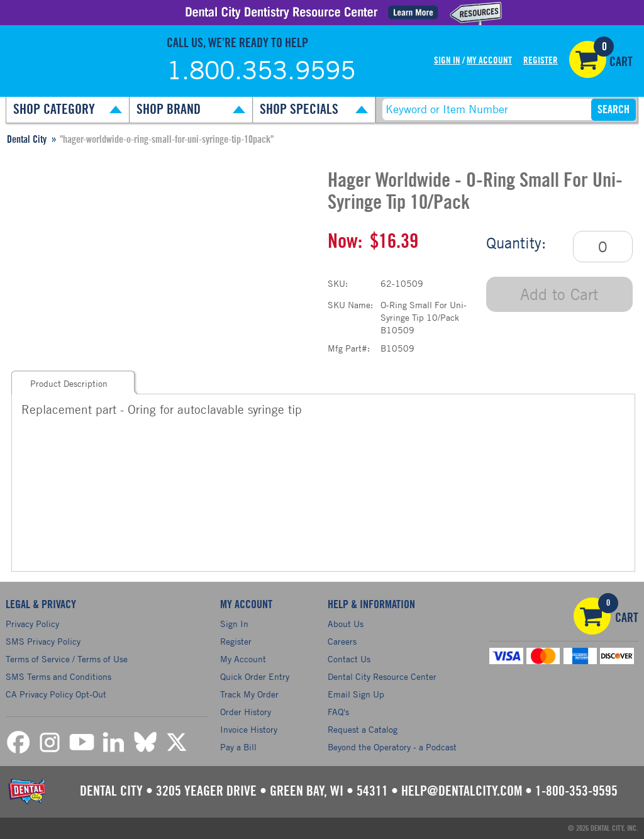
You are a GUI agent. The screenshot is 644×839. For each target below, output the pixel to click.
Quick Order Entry (255, 676)
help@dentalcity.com (462, 791)
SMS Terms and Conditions (58, 676)
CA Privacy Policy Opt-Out (56, 694)
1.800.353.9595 (261, 70)
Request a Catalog (363, 729)
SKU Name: (350, 305)
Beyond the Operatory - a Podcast (392, 747)
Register (541, 61)
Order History (246, 712)
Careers (342, 641)
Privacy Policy (32, 624)
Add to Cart (559, 294)
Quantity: (516, 243)
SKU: (338, 283)
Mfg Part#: (349, 348)
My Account (489, 61)
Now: (345, 242)
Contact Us (349, 659)
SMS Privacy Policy (43, 641)
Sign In (447, 61)
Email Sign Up (356, 694)
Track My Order (249, 694)
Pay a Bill (238, 747)
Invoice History (249, 729)
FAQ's (338, 712)
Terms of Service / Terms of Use (67, 659)
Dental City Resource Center (382, 676)
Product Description (69, 383)
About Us (346, 624)
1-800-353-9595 (576, 791)
